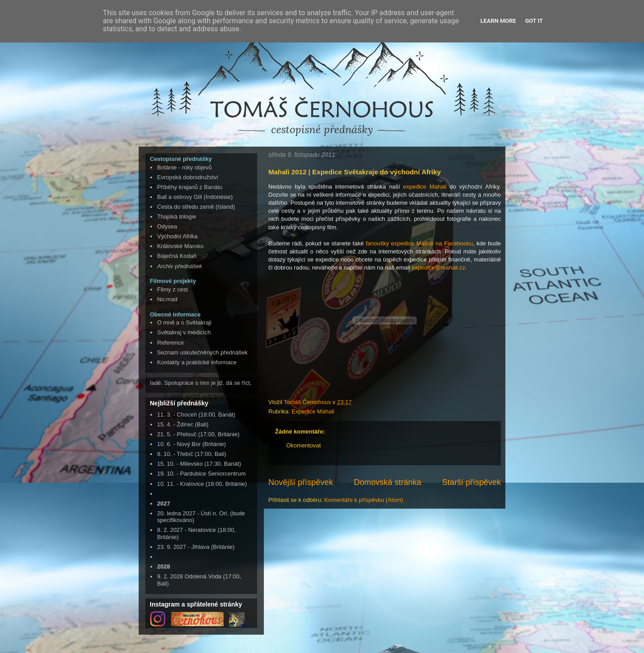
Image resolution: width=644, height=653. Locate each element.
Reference (170, 343)
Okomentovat (303, 445)
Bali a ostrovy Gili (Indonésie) (195, 197)
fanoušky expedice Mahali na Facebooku (419, 243)
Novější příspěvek (301, 482)
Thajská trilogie (176, 217)
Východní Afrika (177, 236)
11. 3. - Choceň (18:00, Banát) (196, 415)
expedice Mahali (425, 187)
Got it (534, 21)
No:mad (167, 299)
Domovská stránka (388, 482)
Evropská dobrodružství (188, 177)
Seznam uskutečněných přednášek (202, 352)
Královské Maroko (180, 246)
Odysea (167, 226)
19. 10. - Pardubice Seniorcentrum (201, 474)
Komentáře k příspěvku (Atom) (364, 500)
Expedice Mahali (313, 411)
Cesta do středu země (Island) (196, 207)
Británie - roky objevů (184, 167)
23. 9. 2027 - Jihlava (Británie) (196, 547)
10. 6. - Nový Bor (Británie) (191, 444)
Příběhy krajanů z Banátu (190, 187)
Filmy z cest (172, 289)
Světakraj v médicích (184, 332)
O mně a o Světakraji (184, 322)
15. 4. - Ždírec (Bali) (183, 424)
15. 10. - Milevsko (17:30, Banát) (199, 464)
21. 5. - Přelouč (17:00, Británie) (198, 434)
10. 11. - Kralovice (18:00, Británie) (202, 484)
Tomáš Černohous (308, 402)
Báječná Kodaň (177, 256)
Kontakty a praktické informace (197, 362)
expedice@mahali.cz (438, 268)
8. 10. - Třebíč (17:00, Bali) (191, 454)
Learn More (498, 21)
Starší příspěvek (472, 482)
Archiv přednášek (179, 266)
